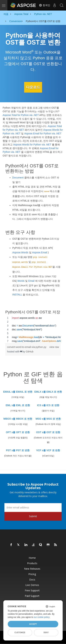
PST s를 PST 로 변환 (18, 450)
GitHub (30, 352)
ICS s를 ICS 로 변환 (48, 405)
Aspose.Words (20, 252)
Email (31, 281)
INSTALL (17, 295)
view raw (54, 347)
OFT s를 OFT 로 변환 (18, 432)
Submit (33, 516)
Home (32, 558)
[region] (33, 329)
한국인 (45, 5)
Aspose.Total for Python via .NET (21, 115)
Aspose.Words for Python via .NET (32, 145)
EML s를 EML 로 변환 (18, 405)
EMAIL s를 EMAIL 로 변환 (18, 392)
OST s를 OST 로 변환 (48, 432)
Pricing (32, 574)
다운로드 (33, 87)
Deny (46, 632)
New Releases (32, 569)
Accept (33, 624)
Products (32, 563)
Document (18, 178)
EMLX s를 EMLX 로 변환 (48, 392)
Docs (32, 580)
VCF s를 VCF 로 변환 (48, 450)
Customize (20, 632)
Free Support (32, 590)
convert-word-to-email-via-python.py (27, 347)
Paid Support (32, 596)
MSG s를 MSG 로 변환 (48, 419)
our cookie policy (42, 617)
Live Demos (32, 585)
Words (21, 281)
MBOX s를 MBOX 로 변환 (18, 419)
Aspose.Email (40, 252)
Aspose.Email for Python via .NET (43, 134)
